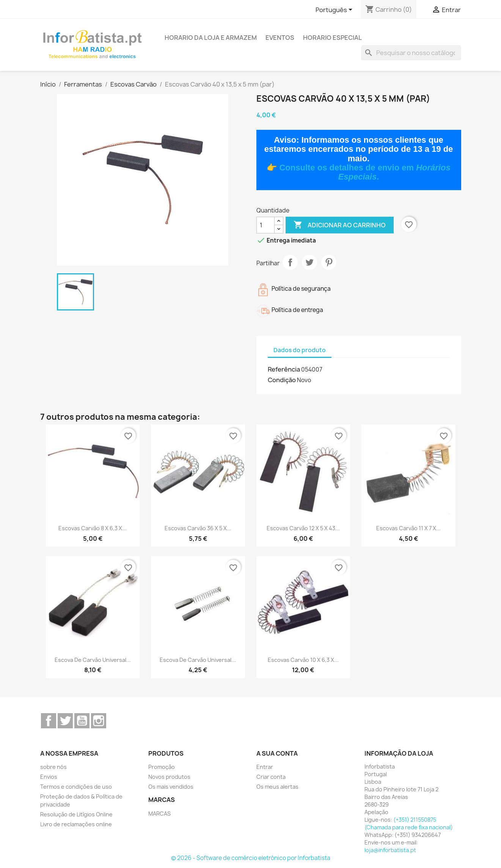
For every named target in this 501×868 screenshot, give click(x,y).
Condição (282, 380)
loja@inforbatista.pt (390, 850)
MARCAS (159, 814)
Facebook (49, 721)
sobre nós (53, 767)
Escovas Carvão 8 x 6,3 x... (93, 528)
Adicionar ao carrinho (340, 225)
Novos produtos (169, 777)
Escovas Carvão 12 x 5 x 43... (303, 528)
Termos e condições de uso (76, 787)
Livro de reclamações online (76, 824)
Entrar (265, 767)
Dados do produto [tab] (300, 350)
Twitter (65, 721)
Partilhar (290, 262)
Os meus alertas (277, 787)
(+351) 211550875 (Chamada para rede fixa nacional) (409, 823)
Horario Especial (332, 38)
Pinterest (329, 262)
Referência (284, 369)
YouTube (82, 721)
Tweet (309, 262)
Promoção (162, 767)
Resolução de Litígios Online (76, 814)
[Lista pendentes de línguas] (335, 10)
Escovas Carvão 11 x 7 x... (408, 528)
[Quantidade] (265, 225)
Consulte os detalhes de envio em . (365, 172)
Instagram (99, 721)
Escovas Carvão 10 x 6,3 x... (303, 660)
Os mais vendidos (171, 787)
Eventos (280, 38)
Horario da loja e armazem (211, 38)
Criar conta (271, 777)
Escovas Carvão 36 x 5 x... (198, 528)
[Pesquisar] (411, 53)
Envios (49, 777)
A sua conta (277, 753)
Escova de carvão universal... (93, 660)
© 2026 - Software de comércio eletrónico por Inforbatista (251, 858)
